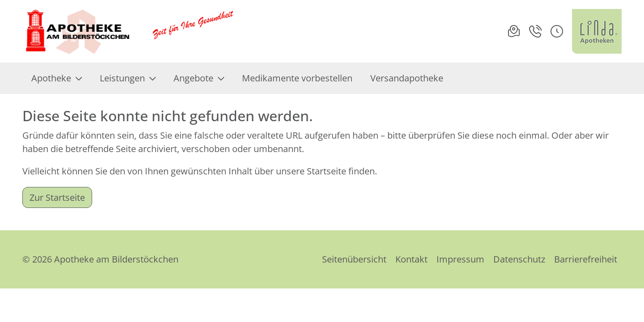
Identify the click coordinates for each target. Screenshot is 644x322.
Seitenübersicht (354, 259)
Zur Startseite (57, 197)
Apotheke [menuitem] (57, 78)
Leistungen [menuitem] (128, 78)
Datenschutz (519, 259)
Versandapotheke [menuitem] (407, 78)
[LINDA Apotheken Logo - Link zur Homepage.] (597, 31)
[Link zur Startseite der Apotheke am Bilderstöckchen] (130, 31)
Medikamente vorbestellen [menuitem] (297, 78)
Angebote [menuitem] (199, 78)
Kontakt (411, 259)
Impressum (460, 259)
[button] (557, 31)
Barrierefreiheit (586, 259)
